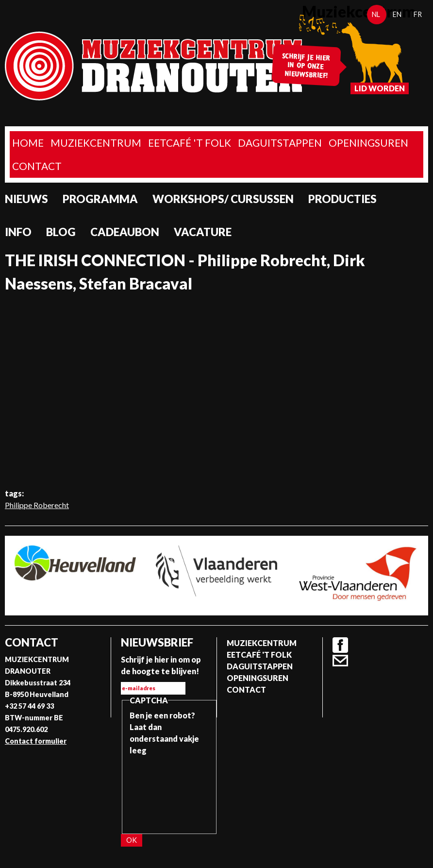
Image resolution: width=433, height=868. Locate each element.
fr (418, 14)
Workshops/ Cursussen (223, 199)
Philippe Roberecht (37, 505)
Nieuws (26, 199)
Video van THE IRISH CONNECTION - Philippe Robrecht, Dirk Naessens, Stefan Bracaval (216, 390)
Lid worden (380, 88)
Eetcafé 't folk (190, 143)
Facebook (340, 645)
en (397, 14)
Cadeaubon (125, 232)
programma (100, 199)
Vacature (203, 232)
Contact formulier (36, 741)
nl (376, 14)
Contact (37, 166)
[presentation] (169, 791)
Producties (342, 199)
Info (18, 232)
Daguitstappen (280, 143)
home (28, 143)
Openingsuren (368, 143)
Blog (61, 232)
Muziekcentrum (96, 143)
